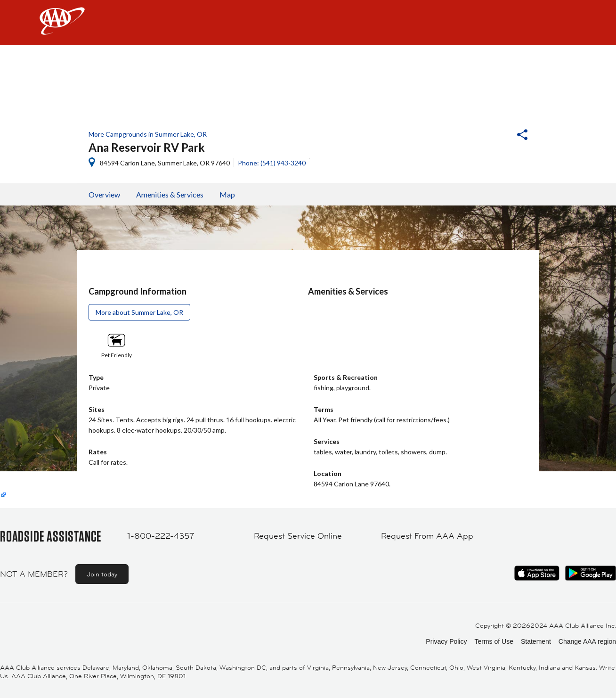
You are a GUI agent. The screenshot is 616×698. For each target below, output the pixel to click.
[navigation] (308, 23)
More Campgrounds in (148, 134)
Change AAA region (587, 641)
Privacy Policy (446, 641)
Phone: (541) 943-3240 (272, 163)
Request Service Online (298, 536)
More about (139, 312)
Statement (536, 641)
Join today (102, 574)
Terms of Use (494, 641)
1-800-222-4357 (161, 536)
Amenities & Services (170, 194)
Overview (104, 194)
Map (227, 194)
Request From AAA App (427, 536)
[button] (497, 136)
